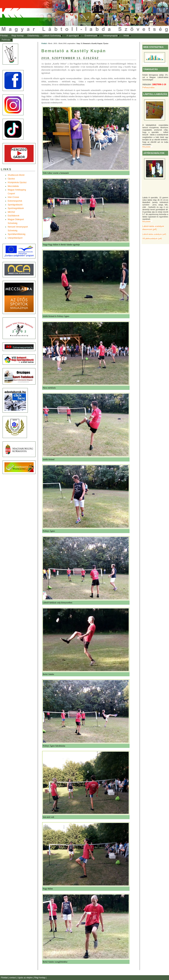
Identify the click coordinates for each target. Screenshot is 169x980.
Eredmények (91, 36)
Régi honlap (18, 36)
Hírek (126, 36)
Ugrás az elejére (25, 978)
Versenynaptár (110, 36)
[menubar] (69, 38)
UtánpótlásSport (15, 238)
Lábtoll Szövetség (52, 36)
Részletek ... (147, 147)
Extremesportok (15, 201)
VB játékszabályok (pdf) (152, 238)
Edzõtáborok (13, 216)
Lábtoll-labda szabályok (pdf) (154, 234)
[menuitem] (4, 36)
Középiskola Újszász (17, 182)
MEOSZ (11, 212)
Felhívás (6, 40)
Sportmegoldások (16, 208)
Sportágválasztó (15, 205)
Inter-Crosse (13, 197)
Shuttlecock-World (16, 175)
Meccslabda (13, 186)
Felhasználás (148, 88)
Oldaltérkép (33, 36)
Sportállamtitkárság (17, 234)
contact (13, 978)
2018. (55, 43)
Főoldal (4, 36)
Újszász (11, 179)
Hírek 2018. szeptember (67, 43)
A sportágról (73, 36)
